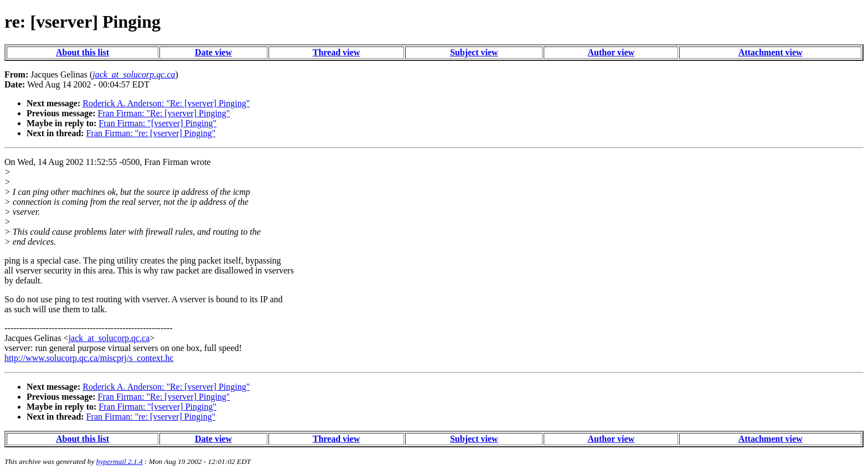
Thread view (336, 52)
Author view (611, 52)
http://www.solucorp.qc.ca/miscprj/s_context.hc (89, 358)
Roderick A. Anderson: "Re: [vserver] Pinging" (166, 103)
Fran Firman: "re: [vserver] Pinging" (151, 133)
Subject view (474, 52)
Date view (213, 52)
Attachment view (771, 52)
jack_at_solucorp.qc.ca (109, 338)
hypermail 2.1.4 (120, 461)
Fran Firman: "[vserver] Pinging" (157, 123)
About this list (82, 52)
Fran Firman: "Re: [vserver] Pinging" (164, 113)
